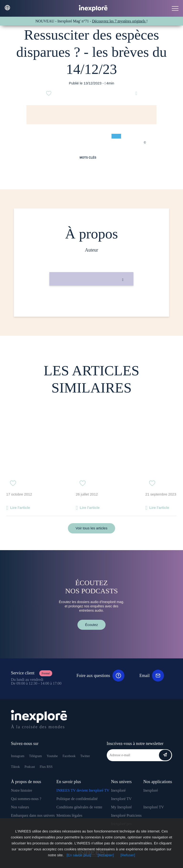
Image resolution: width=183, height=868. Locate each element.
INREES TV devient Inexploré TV (83, 790)
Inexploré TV (121, 799)
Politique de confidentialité (77, 799)
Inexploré (118, 790)
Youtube (52, 756)
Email (152, 676)
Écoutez (91, 625)
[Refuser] (128, 855)
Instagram (18, 756)
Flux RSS (46, 767)
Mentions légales (69, 815)
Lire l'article (20, 508)
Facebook (69, 756)
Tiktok (15, 767)
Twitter (85, 756)
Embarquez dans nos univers (33, 815)
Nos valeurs (20, 807)
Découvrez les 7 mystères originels (119, 21)
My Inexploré (122, 807)
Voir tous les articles (91, 528)
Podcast (30, 767)
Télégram (36, 756)
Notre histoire (21, 790)
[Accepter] (106, 855)
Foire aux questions (100, 676)
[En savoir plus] (79, 855)
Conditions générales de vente (79, 807)
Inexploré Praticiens (126, 815)
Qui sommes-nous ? (26, 799)
